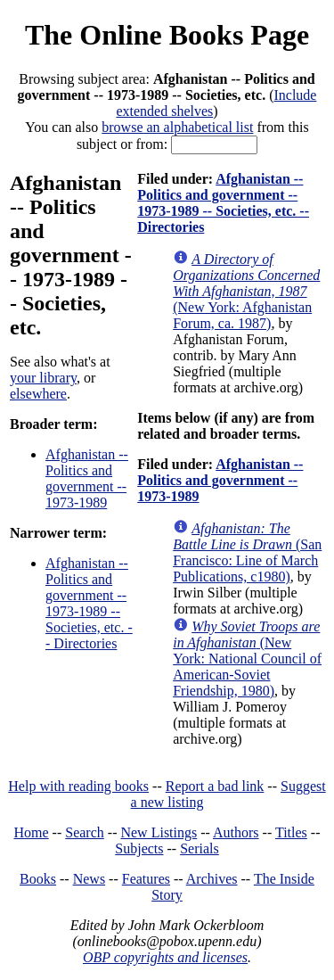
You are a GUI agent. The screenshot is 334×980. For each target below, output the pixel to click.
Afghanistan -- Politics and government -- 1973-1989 (87, 478)
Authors (236, 832)
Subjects (139, 848)
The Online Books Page (167, 35)
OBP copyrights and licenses (165, 957)
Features (146, 879)
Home (32, 832)
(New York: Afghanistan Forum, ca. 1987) (246, 291)
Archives (212, 879)
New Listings (159, 832)
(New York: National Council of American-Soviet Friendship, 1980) (247, 659)
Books (38, 879)
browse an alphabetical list (177, 127)
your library (43, 378)
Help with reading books (78, 786)
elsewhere (38, 394)
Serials (200, 848)
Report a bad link (215, 786)
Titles (291, 832)
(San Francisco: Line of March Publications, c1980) (247, 552)
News (89, 879)
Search (85, 832)
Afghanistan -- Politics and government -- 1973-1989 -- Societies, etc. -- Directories (89, 603)
